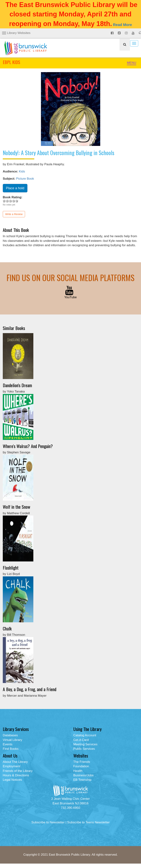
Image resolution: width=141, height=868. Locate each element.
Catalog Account (85, 735)
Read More (122, 25)
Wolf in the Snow (16, 507)
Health (78, 771)
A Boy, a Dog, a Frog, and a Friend (30, 689)
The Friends (82, 762)
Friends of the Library (18, 771)
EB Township (82, 780)
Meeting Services (85, 744)
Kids (22, 171)
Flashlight (11, 568)
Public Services (84, 749)
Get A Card (81, 740)
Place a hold (15, 188)
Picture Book (25, 179)
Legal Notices (12, 780)
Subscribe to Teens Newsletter (88, 822)
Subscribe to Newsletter (48, 822)
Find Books (11, 749)
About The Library (15, 762)
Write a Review (14, 214)
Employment (11, 766)
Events (8, 744)
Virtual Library (13, 740)
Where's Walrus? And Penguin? (28, 446)
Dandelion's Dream (17, 385)
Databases (10, 735)
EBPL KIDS (11, 62)
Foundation (81, 766)
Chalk (7, 628)
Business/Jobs (84, 775)
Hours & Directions (16, 775)
